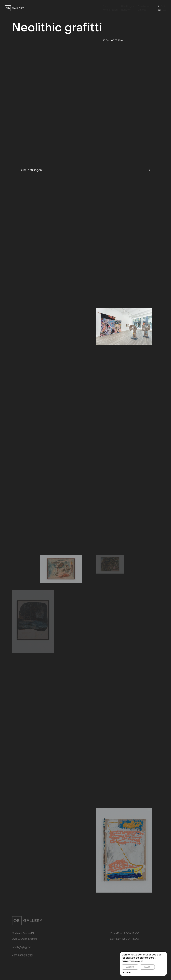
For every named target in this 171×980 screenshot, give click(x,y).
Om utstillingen (85, 135)
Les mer (126, 973)
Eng (164, 10)
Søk (161, 6)
